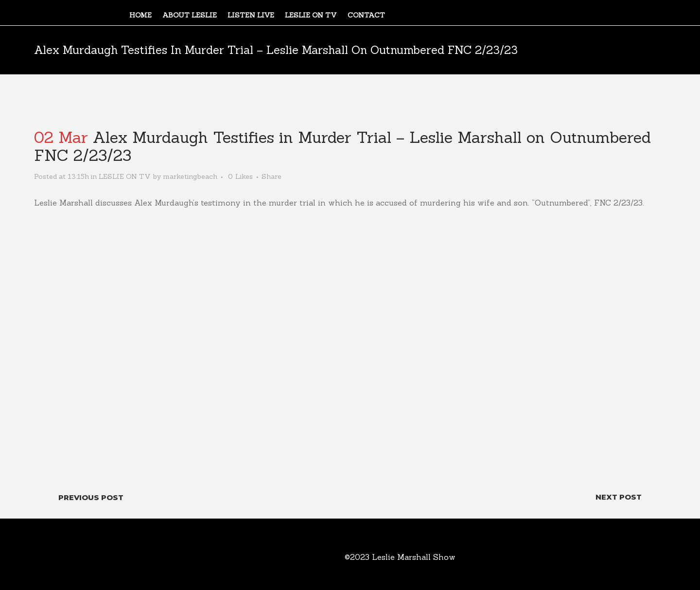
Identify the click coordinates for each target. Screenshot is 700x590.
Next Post (619, 497)
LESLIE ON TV (125, 176)
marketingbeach (190, 176)
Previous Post (91, 497)
